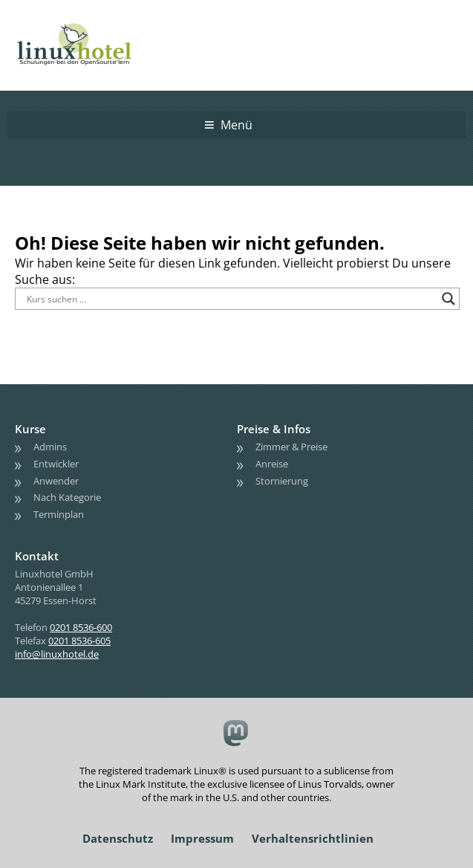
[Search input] (231, 299)
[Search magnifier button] (448, 299)
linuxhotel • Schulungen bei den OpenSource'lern (89, 24)
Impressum (202, 838)
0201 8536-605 (79, 641)
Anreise (272, 464)
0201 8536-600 (81, 627)
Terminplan (59, 514)
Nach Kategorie (67, 497)
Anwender (56, 481)
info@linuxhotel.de (57, 654)
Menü (236, 125)
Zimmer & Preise (291, 447)
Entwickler (56, 464)
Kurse (30, 429)
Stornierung (282, 481)
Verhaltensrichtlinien (313, 838)
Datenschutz (118, 838)
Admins (50, 447)
